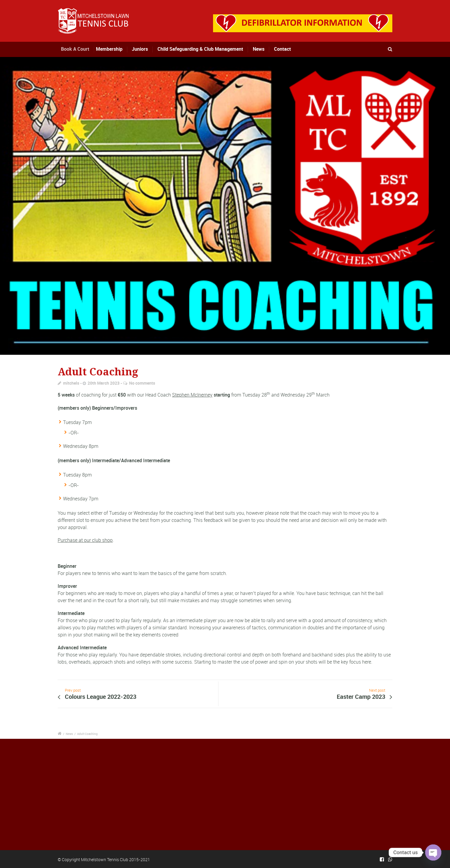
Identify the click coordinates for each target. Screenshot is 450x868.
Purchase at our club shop (85, 540)
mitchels (71, 383)
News (259, 49)
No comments (142, 383)
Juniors (140, 49)
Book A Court (79, 49)
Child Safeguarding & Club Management (200, 49)
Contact (283, 49)
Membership (112, 49)
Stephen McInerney (192, 395)
